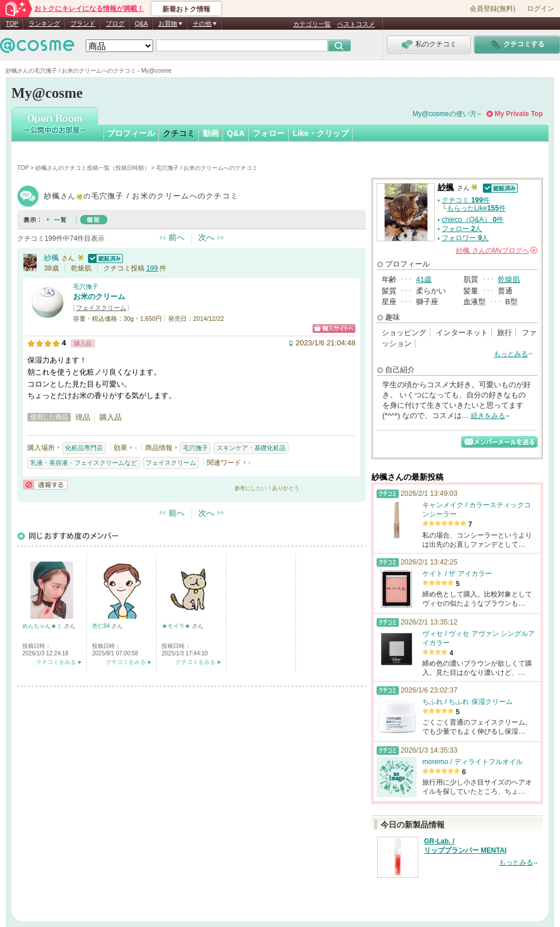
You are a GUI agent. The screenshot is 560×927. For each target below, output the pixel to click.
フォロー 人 (462, 229)
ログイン (541, 9)
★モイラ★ (177, 626)
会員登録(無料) (493, 9)
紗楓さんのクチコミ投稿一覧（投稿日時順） (93, 168)
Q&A (141, 23)
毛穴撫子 (86, 287)
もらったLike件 (476, 208)
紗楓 (51, 258)
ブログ (115, 23)
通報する (45, 485)
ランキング (44, 23)
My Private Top (519, 114)
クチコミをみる (56, 662)
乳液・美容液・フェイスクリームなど (84, 463)
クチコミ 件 (466, 200)
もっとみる (511, 354)
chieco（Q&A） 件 (473, 220)
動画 (211, 133)
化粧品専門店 (84, 448)
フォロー (269, 133)
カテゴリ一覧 (312, 24)
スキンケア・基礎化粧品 (251, 448)
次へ (206, 237)
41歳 (424, 279)
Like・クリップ (321, 133)
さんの (497, 250)
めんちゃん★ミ (43, 626)
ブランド (83, 23)
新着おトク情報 (186, 9)
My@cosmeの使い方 (445, 114)
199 (152, 268)
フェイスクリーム (101, 308)
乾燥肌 (509, 279)
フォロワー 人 (465, 238)
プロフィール (131, 133)
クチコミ (179, 133)
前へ (177, 237)
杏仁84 (102, 626)
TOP (12, 23)
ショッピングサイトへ (334, 329)
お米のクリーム (99, 297)
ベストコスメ (356, 24)
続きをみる (488, 416)
